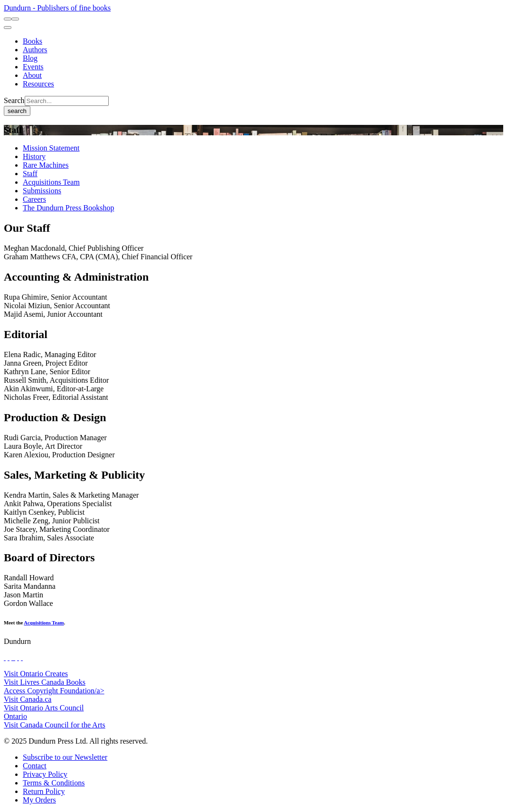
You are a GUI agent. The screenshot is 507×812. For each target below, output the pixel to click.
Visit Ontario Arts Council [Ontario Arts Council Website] (44, 708)
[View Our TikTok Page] (12, 657)
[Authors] (35, 50)
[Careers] (34, 199)
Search (14, 100)
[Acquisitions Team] (51, 182)
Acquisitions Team (44, 623)
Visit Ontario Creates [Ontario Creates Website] (36, 674)
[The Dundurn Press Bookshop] (68, 208)
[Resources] (38, 84)
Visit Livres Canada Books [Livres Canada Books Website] (45, 682)
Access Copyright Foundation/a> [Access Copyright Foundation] (54, 691)
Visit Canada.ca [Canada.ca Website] (28, 699)
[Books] (33, 41)
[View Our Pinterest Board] (18, 657)
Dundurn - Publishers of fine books (57, 8)
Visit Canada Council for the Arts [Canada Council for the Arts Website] (55, 725)
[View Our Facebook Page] (5, 657)
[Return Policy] (44, 791)
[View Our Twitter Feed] (9, 657)
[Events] (33, 67)
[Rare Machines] (46, 165)
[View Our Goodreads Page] (22, 657)
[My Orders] (39, 800)
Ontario (15, 716)
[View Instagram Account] (14, 657)
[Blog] (30, 58)
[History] (34, 156)
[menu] (8, 28)
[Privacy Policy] (45, 774)
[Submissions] (42, 191)
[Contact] (35, 766)
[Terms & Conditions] (54, 783)
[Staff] (30, 174)
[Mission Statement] (51, 148)
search (17, 111)
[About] (32, 75)
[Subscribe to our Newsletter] (65, 757)
